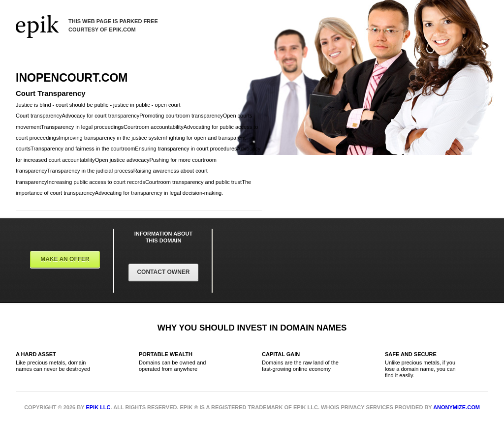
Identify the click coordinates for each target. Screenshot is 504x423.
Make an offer (65, 259)
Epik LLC (98, 407)
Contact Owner (163, 272)
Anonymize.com (457, 407)
